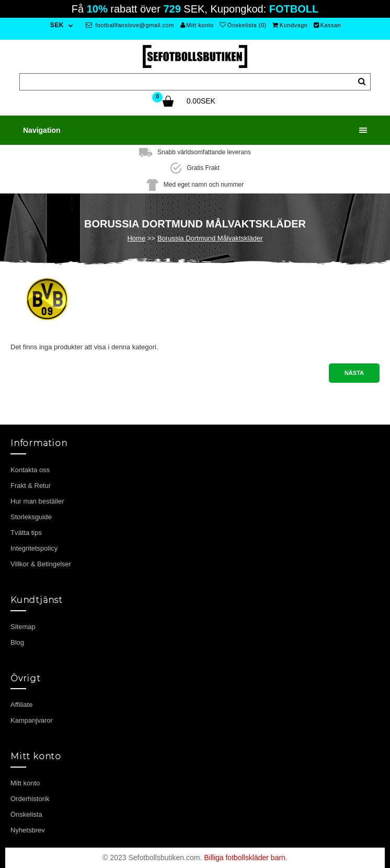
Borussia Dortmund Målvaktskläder (210, 238)
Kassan (327, 25)
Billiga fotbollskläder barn (245, 858)
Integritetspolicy (34, 548)
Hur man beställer (37, 501)
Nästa (354, 373)
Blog (17, 642)
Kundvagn (290, 25)
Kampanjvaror (32, 720)
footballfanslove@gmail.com (130, 25)
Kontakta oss (30, 470)
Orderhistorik (30, 799)
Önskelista (26, 814)
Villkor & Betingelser (41, 564)
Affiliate (21, 705)
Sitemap (23, 627)
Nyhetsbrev (28, 830)
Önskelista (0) (243, 25)
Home (136, 238)
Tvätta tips (26, 533)
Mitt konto (197, 25)
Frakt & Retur (31, 486)
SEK (57, 25)
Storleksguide (31, 517)
